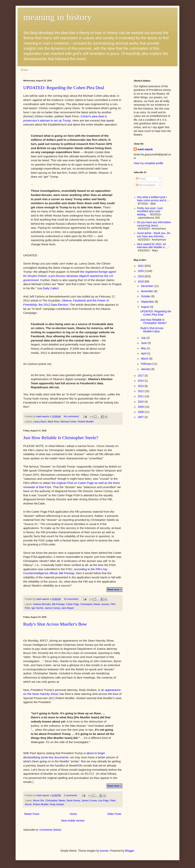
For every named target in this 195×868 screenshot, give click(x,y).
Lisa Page (103, 801)
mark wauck (145, 149)
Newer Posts (32, 814)
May (144, 348)
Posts (141, 179)
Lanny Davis (40, 422)
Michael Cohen (69, 422)
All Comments (146, 185)
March (145, 359)
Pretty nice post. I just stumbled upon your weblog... (150, 211)
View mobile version (73, 821)
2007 (141, 417)
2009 (141, 407)
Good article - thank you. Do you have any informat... (154, 235)
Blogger (129, 851)
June (144, 343)
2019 (141, 276)
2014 (141, 381)
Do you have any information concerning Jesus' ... (154, 224)
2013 (141, 386)
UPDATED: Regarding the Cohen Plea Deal (64, 88)
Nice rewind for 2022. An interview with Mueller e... (152, 246)
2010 (141, 402)
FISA (27, 608)
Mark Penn (53, 422)
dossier (105, 604)
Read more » (114, 590)
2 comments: (71, 795)
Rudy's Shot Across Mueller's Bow (55, 624)
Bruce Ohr (39, 801)
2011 (141, 396)
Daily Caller (50, 288)
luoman (104, 851)
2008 (141, 412)
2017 (141, 376)
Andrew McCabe (42, 604)
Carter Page (73, 604)
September (148, 302)
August (145, 307)
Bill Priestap (59, 604)
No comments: (72, 416)
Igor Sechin (38, 608)
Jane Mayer (68, 608)
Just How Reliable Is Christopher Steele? (61, 438)
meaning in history (58, 17)
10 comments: (72, 599)
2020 (141, 271)
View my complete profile (148, 163)
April (144, 353)
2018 (141, 281)
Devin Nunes (73, 801)
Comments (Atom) (50, 830)
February (147, 364)
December (147, 286)
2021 (141, 266)
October (146, 296)
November (147, 291)
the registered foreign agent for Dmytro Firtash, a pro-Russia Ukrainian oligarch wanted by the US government (70, 276)
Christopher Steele (90, 604)
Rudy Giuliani (57, 804)
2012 (141, 391)
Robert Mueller (86, 422)
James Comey (53, 608)
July (144, 338)
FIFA (113, 604)
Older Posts (114, 814)
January (146, 369)
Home (24, 70)
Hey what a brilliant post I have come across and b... (153, 199)
